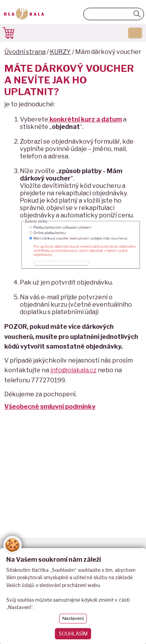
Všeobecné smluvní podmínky (50, 407)
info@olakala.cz (73, 370)
